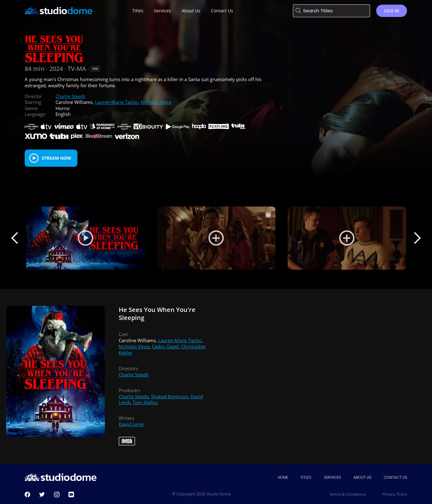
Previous (15, 238)
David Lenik (131, 424)
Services (332, 477)
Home (283, 477)
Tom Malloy (145, 402)
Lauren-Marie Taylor (117, 102)
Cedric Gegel (165, 346)
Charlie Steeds (70, 96)
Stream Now (56, 158)
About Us (362, 477)
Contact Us (396, 477)
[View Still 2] (347, 238)
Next (417, 238)
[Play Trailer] (85, 238)
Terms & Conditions (348, 494)
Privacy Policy (395, 494)
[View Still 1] (216, 238)
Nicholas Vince (156, 102)
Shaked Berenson (170, 396)
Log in (392, 11)
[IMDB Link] (95, 69)
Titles (306, 477)
